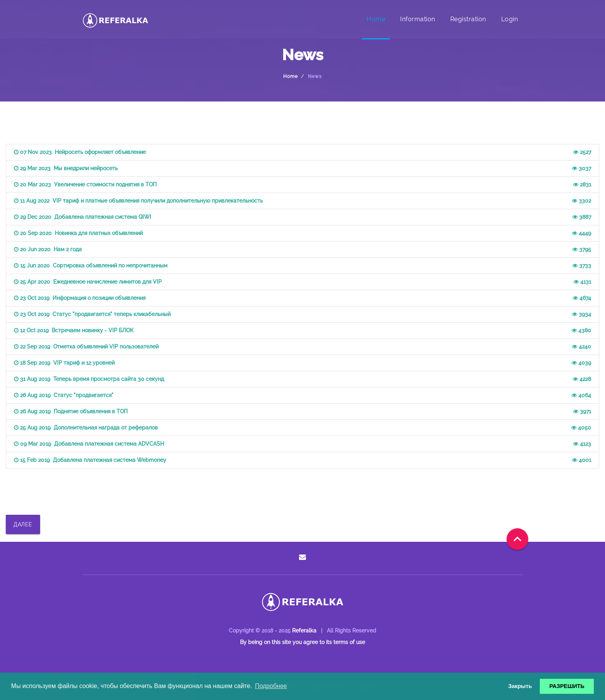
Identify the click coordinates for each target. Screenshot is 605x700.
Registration (468, 19)
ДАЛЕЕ (23, 524)
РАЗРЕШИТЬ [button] (567, 686)
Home (376, 19)
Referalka (304, 631)
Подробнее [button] (271, 686)
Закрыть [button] (520, 686)
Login (510, 19)
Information (418, 19)
